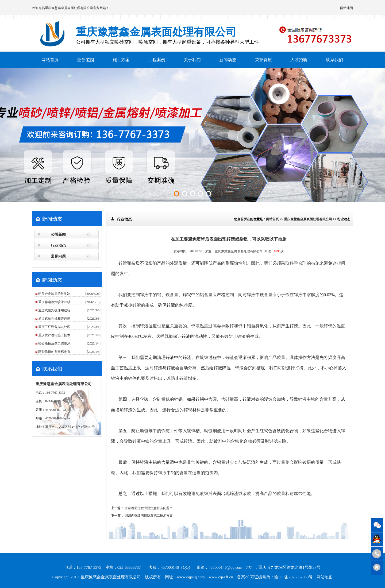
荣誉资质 (263, 60)
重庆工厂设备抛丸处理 (54, 327)
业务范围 (86, 60)
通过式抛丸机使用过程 (54, 310)
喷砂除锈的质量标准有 (54, 352)
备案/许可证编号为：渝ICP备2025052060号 (275, 577)
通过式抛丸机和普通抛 (54, 319)
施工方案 (121, 60)
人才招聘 (299, 60)
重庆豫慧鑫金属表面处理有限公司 (69, 8)
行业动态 (58, 245)
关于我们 (192, 60)
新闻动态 (228, 60)
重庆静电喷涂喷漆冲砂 (54, 302)
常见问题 (58, 256)
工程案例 (157, 60)
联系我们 (334, 60)
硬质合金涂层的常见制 (54, 294)
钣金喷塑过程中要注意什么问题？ (149, 508)
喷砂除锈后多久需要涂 (54, 343)
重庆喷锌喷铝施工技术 (54, 335)
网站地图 (346, 8)
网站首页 (50, 60)
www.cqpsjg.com (191, 577)
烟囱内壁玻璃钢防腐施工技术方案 (149, 516)
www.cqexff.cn (221, 577)
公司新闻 (58, 235)
